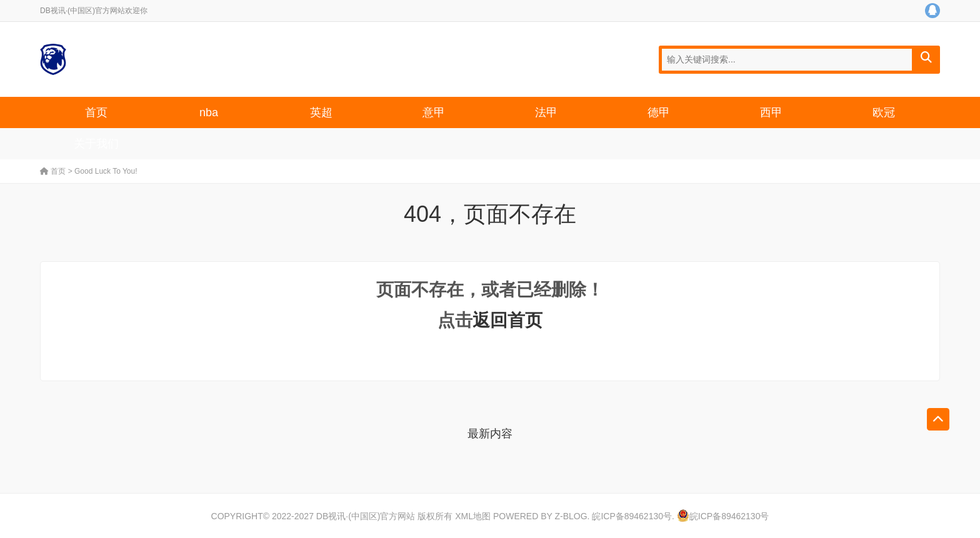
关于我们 (96, 144)
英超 (321, 112)
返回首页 (507, 320)
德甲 (659, 112)
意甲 (434, 112)
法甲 (546, 112)
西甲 (771, 112)
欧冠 (884, 112)
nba (209, 112)
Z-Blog (571, 516)
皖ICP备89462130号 (632, 516)
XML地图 (473, 516)
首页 (96, 112)
